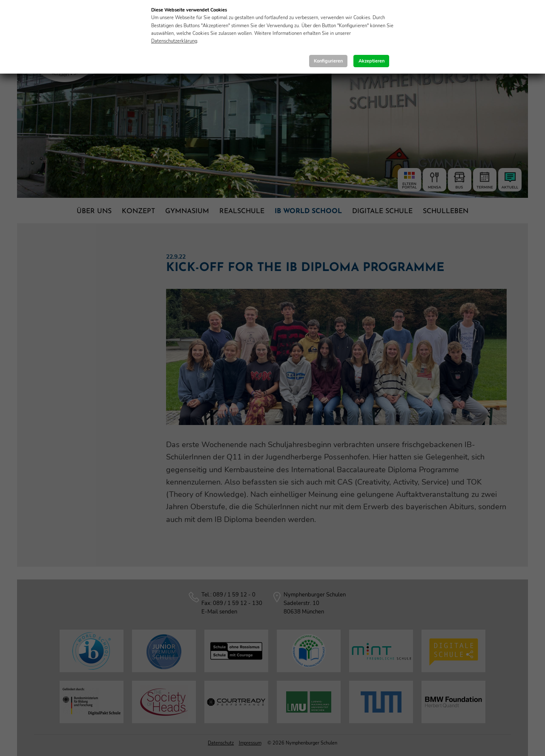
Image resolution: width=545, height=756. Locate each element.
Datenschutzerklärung (174, 41)
